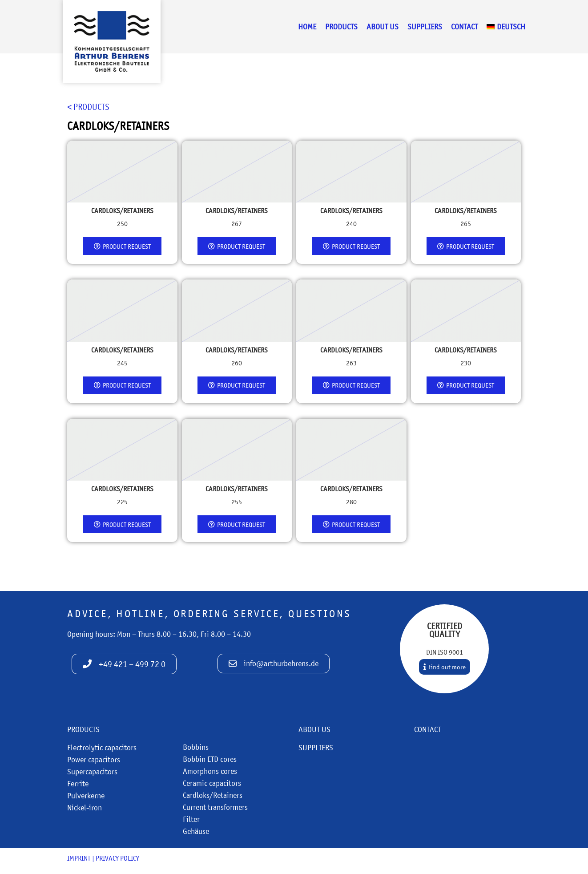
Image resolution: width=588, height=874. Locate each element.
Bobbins (196, 747)
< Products (88, 107)
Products (341, 27)
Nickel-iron (85, 808)
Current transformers (215, 807)
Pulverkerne (86, 796)
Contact (464, 27)
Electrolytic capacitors (102, 748)
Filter (191, 819)
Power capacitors (94, 760)
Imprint (79, 858)
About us (383, 27)
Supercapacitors (92, 772)
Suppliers (425, 27)
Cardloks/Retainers (213, 795)
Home (307, 27)
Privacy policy (117, 858)
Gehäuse (196, 831)
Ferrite (78, 784)
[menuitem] (506, 27)
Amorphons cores (210, 771)
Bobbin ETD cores (210, 759)
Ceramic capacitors (212, 783)
